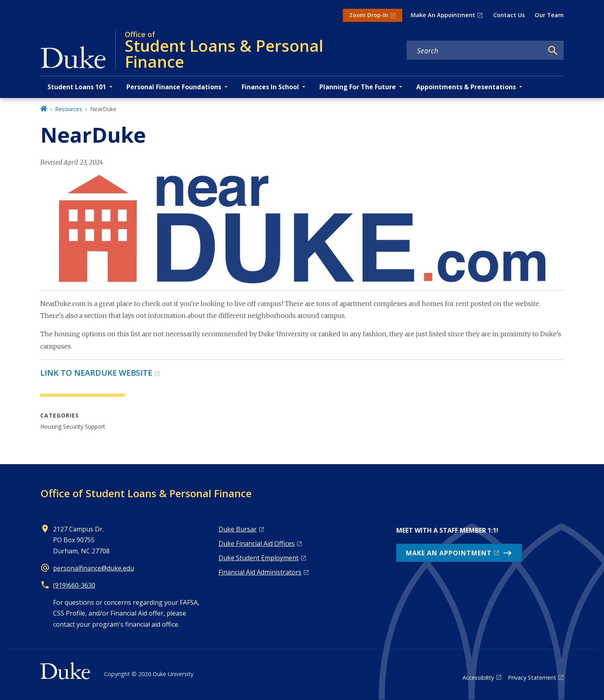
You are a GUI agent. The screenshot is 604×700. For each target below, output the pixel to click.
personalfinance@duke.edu (93, 568)
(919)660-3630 (74, 585)
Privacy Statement (532, 677)
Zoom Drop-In (369, 15)
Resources (69, 109)
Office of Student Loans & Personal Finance (146, 493)
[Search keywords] (475, 51)
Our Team (549, 15)
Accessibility (478, 677)
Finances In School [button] (270, 87)
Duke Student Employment (259, 558)
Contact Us (509, 15)
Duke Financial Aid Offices (257, 543)
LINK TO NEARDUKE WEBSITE (96, 373)
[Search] (553, 51)
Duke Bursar (238, 529)
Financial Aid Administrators (260, 572)
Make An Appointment (443, 15)
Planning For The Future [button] (358, 87)
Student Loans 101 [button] (77, 87)
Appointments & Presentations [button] (466, 87)
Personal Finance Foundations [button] (174, 87)
